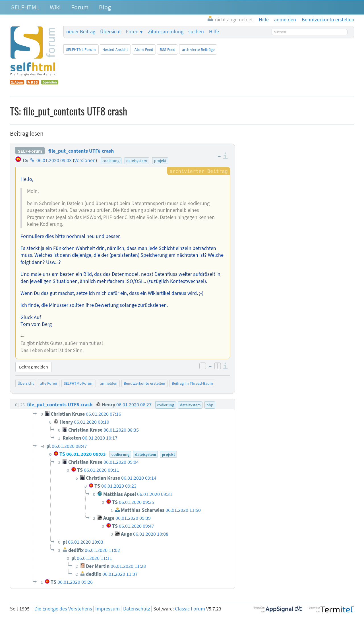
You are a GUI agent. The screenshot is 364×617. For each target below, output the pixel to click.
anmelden (109, 383)
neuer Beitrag (81, 32)
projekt (160, 161)
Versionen (85, 160)
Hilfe (214, 32)
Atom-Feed (144, 49)
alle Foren (49, 383)
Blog (105, 7)
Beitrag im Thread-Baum (192, 383)
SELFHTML (25, 7)
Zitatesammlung (166, 32)
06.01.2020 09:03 (54, 160)
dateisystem (137, 161)
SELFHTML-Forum (81, 49)
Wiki (55, 7)
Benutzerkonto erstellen (144, 383)
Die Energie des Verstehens (63, 609)
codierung (111, 161)
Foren (132, 32)
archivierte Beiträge (198, 49)
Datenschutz (137, 609)
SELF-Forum (30, 151)
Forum (80, 7)
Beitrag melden (34, 367)
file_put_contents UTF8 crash (81, 151)
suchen (196, 32)
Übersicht (110, 32)
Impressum (107, 609)
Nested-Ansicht (115, 49)
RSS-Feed (168, 49)
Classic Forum (190, 609)
